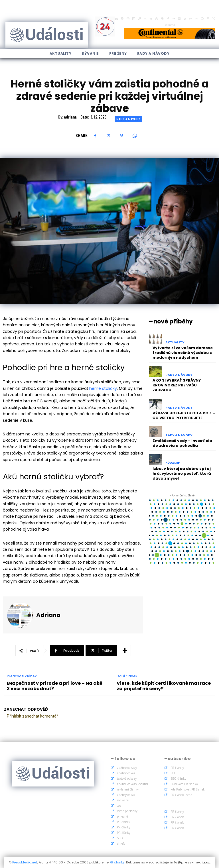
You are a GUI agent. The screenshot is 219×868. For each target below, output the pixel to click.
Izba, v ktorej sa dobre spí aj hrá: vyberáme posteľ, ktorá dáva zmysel (182, 473)
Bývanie (173, 463)
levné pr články (127, 811)
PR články (124, 827)
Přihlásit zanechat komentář (32, 716)
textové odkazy (127, 779)
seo (119, 806)
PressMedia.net (25, 862)
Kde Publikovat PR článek (188, 789)
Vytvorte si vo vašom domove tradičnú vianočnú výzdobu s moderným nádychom (183, 353)
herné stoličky (103, 388)
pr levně (122, 816)
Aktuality (175, 342)
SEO (120, 838)
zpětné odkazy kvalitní (132, 784)
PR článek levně (181, 795)
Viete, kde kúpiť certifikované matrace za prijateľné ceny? (164, 686)
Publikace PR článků (184, 784)
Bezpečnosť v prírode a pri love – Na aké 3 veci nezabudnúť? (55, 686)
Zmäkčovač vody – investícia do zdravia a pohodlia (182, 443)
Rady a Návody (128, 119)
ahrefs (121, 843)
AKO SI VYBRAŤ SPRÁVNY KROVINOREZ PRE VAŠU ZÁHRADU (177, 385)
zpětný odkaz (126, 773)
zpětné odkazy (127, 768)
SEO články (178, 779)
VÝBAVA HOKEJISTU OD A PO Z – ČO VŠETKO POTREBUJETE (184, 415)
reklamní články (128, 789)
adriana (70, 117)
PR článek (124, 822)
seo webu (123, 800)
